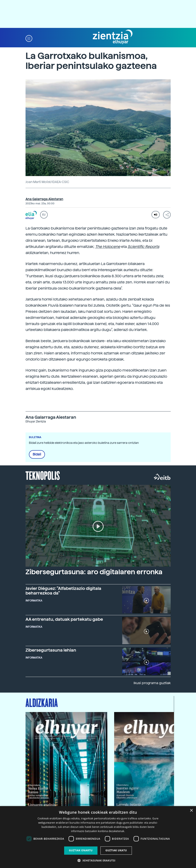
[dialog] (98, 837)
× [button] (191, 811)
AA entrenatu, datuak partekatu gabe (64, 619)
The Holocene (108, 247)
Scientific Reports (143, 247)
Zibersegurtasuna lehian (51, 650)
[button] (29, 38)
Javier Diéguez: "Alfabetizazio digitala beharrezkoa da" (63, 591)
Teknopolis (43, 475)
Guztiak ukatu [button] (116, 850)
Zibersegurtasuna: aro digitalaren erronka (94, 572)
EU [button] (44, 215)
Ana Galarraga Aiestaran (44, 199)
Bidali (37, 454)
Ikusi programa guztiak (152, 683)
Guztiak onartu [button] (81, 850)
